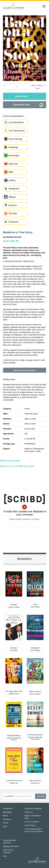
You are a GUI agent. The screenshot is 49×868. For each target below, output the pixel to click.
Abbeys (12, 197)
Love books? (9, 796)
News (5, 826)
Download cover (22, 105)
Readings (13, 147)
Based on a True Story (10, 466)
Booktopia (14, 155)
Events (6, 823)
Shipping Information (11, 846)
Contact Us (29, 812)
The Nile (13, 213)
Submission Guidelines (33, 809)
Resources (7, 819)
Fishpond (13, 222)
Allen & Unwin (28, 466)
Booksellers (7, 812)
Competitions (8, 809)
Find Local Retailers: (14, 116)
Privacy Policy (30, 825)
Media (5, 816)
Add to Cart (21, 96)
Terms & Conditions (32, 822)
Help (5, 856)
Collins (12, 180)
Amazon (13, 205)
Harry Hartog (15, 139)
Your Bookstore (17, 131)
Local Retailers (16, 122)
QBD (11, 172)
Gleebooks (14, 189)
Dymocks (13, 164)
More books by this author (25, 370)
